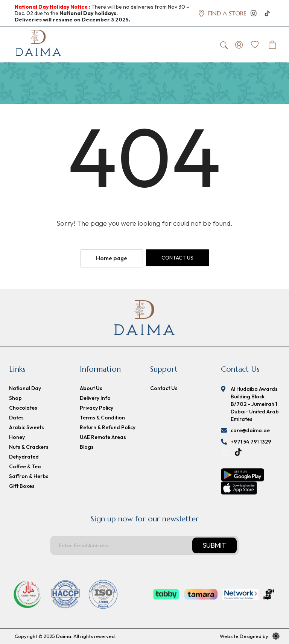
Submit (214, 546)
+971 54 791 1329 (251, 442)
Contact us (177, 258)
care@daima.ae (250, 431)
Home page (112, 259)
